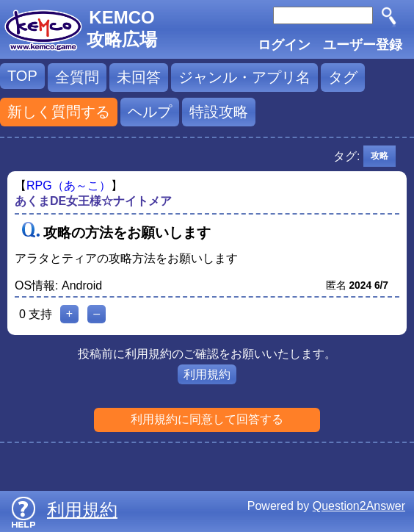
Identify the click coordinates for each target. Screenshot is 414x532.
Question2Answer (359, 506)
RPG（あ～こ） (69, 186)
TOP (22, 76)
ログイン (284, 45)
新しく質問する (59, 112)
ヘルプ (150, 112)
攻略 (379, 156)
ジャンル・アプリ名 (244, 77)
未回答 (139, 77)
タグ (343, 77)
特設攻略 (219, 112)
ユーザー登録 (363, 45)
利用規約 (207, 374)
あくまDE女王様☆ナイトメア (93, 201)
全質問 (77, 77)
